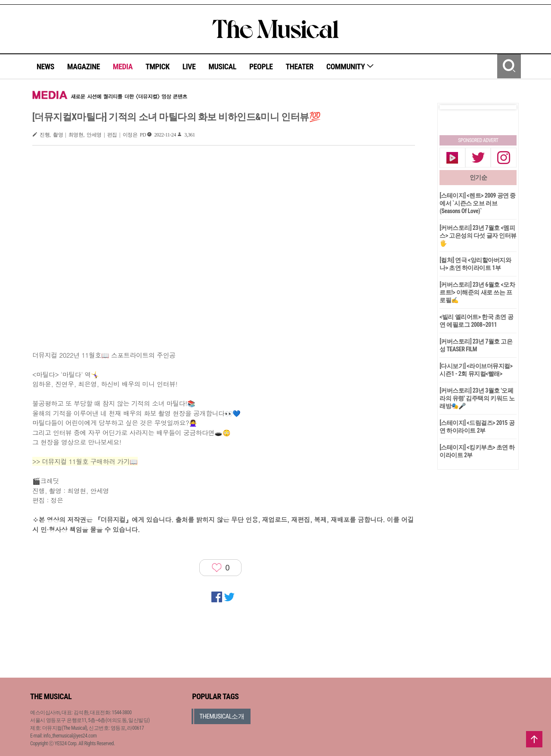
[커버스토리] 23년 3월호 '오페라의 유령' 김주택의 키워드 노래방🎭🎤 (477, 398)
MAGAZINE (84, 67)
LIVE (189, 67)
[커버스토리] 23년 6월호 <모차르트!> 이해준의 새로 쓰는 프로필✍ (477, 292)
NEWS (45, 67)
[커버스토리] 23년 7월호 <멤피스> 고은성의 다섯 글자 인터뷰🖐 (478, 235)
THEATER (300, 67)
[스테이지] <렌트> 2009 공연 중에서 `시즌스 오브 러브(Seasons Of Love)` (478, 203)
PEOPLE (261, 67)
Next (503, 107)
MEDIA (123, 67)
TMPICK (158, 67)
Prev (453, 107)
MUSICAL (222, 67)
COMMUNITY (350, 67)
